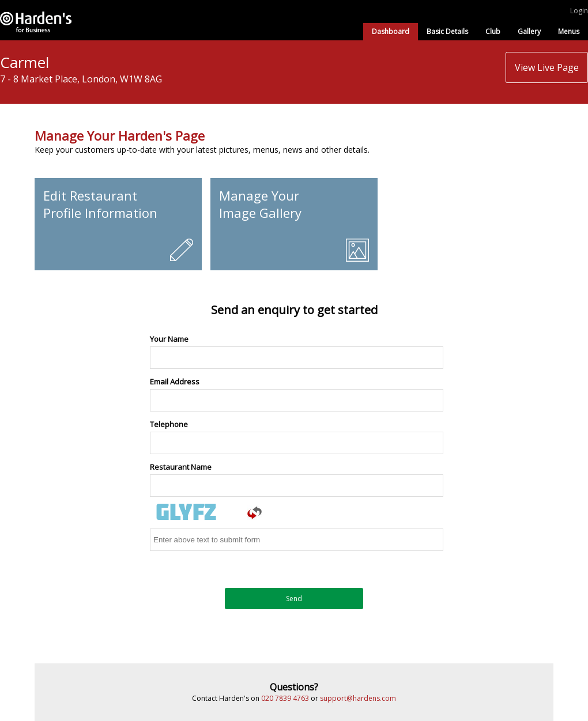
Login (579, 11)
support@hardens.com (358, 698)
